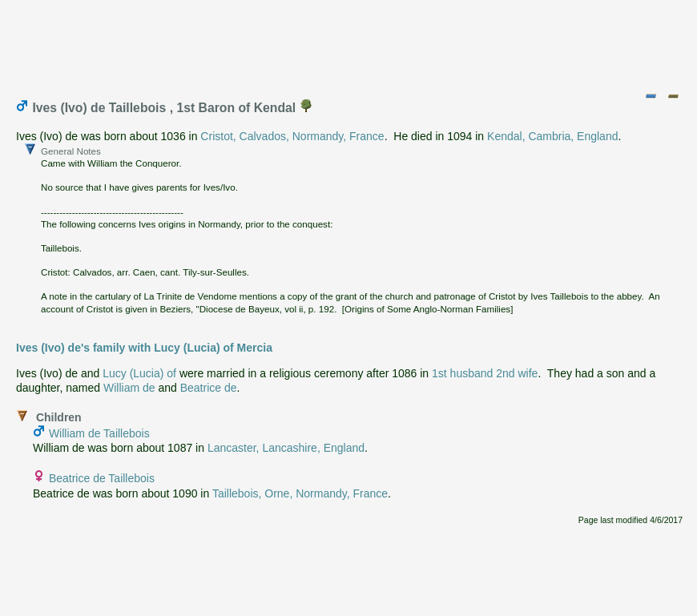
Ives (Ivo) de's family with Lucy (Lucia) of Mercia (144, 348)
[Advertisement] (349, 42)
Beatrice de (209, 388)
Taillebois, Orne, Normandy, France (300, 493)
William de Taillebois (99, 433)
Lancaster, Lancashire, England (286, 448)
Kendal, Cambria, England (552, 136)
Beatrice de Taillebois (102, 478)
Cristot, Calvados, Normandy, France (292, 136)
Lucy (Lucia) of (139, 373)
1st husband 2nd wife (485, 373)
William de (129, 388)
